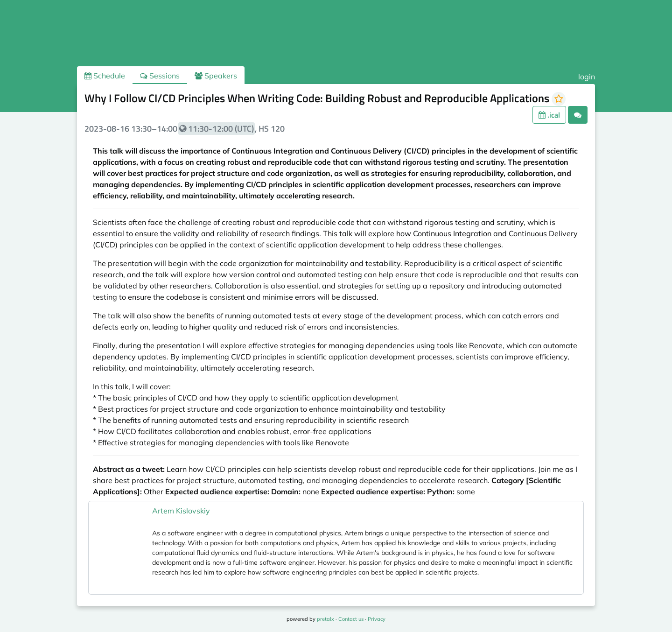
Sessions (160, 76)
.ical (549, 115)
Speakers (216, 76)
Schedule (105, 76)
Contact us (351, 619)
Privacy (377, 619)
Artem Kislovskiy (181, 511)
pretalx (325, 619)
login (587, 77)
